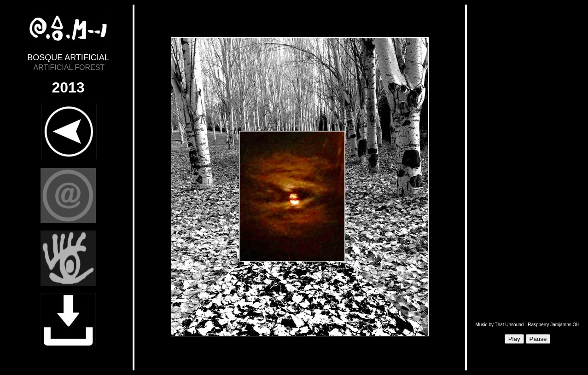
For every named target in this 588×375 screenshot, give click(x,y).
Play (514, 339)
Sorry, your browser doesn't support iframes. (300, 188)
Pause (538, 339)
